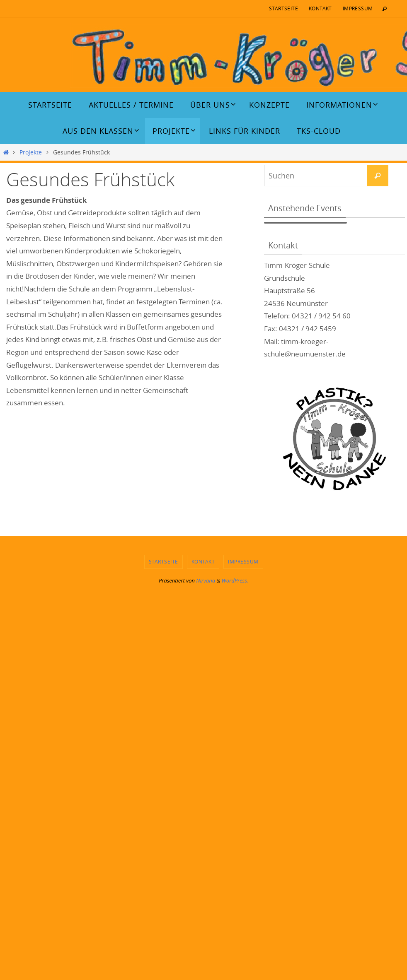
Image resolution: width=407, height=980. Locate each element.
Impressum (358, 8)
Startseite (283, 8)
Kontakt (320, 8)
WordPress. (235, 580)
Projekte (31, 152)
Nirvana (206, 580)
